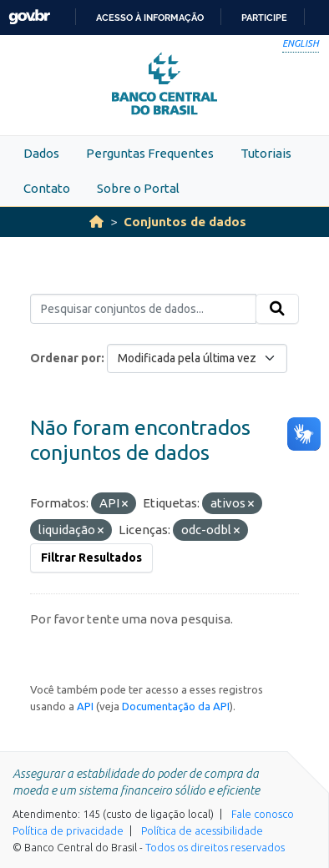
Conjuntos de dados (185, 222)
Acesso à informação (150, 18)
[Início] (96, 222)
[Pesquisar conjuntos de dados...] (143, 309)
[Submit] (277, 309)
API (85, 706)
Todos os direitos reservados (215, 847)
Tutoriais (266, 153)
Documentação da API (176, 706)
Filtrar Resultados (91, 558)
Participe (264, 18)
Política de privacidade (68, 830)
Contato (47, 188)
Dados (41, 153)
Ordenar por (66, 358)
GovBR (29, 17)
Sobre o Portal (138, 188)
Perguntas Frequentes (150, 153)
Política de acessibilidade (202, 830)
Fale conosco (263, 814)
